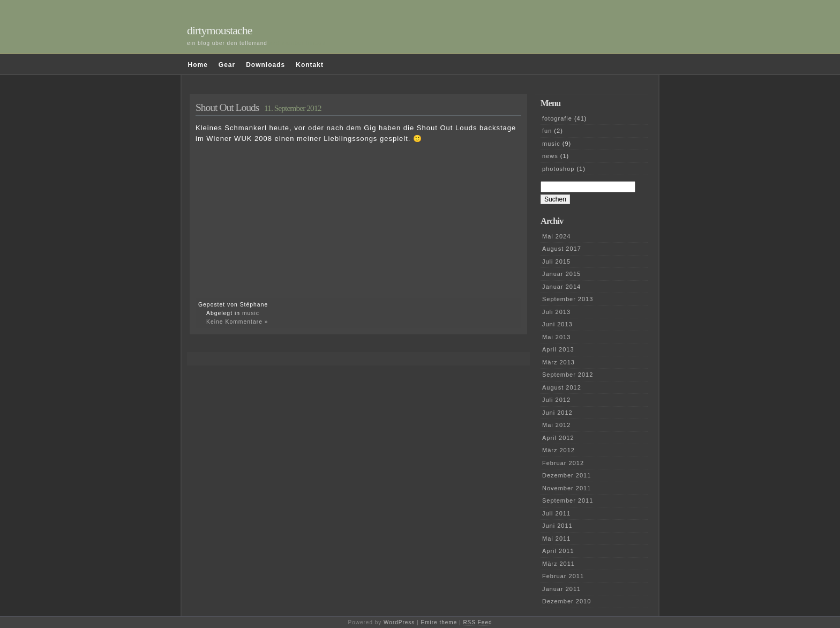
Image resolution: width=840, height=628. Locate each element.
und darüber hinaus (297, 43)
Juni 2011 (557, 526)
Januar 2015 (561, 274)
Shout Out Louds (227, 107)
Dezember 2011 (567, 475)
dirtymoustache (220, 30)
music (251, 313)
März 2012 (558, 450)
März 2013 (558, 362)
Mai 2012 (556, 425)
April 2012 (558, 438)
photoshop (558, 169)
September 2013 (568, 299)
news (550, 156)
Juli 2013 (556, 312)
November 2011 (567, 488)
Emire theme (439, 622)
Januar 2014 (561, 287)
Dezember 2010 (567, 601)
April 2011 (558, 551)
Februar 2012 (563, 463)
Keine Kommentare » (237, 322)
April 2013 (558, 349)
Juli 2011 (556, 513)
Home (198, 65)
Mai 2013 (556, 337)
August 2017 (562, 249)
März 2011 (558, 564)
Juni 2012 (557, 413)
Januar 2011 (561, 589)
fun (547, 131)
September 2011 (568, 500)
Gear (227, 65)
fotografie (557, 118)
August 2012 (562, 387)
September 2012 (568, 375)
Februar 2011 (563, 576)
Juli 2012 (556, 400)
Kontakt (310, 65)
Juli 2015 (556, 261)
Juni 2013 (557, 324)
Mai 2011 (556, 539)
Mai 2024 (556, 236)
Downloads (265, 65)
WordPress (399, 622)
